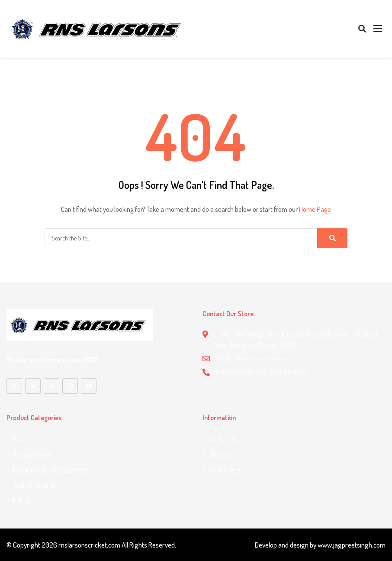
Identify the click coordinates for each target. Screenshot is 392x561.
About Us (221, 454)
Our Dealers (225, 469)
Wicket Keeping (34, 485)
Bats (19, 439)
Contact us (224, 439)
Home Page (315, 209)
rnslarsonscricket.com (89, 544)
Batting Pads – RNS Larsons (51, 469)
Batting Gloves (33, 454)
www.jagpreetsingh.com (352, 544)
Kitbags (23, 500)
